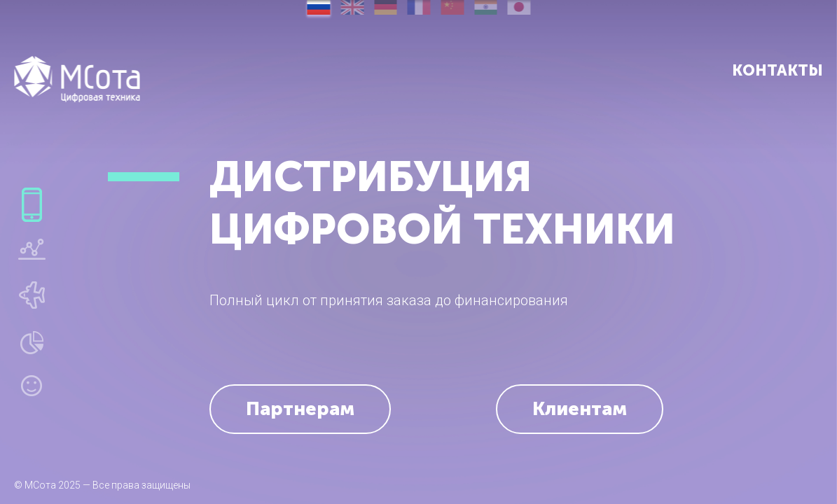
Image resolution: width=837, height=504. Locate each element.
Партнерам (300, 409)
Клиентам (580, 409)
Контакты (777, 70)
